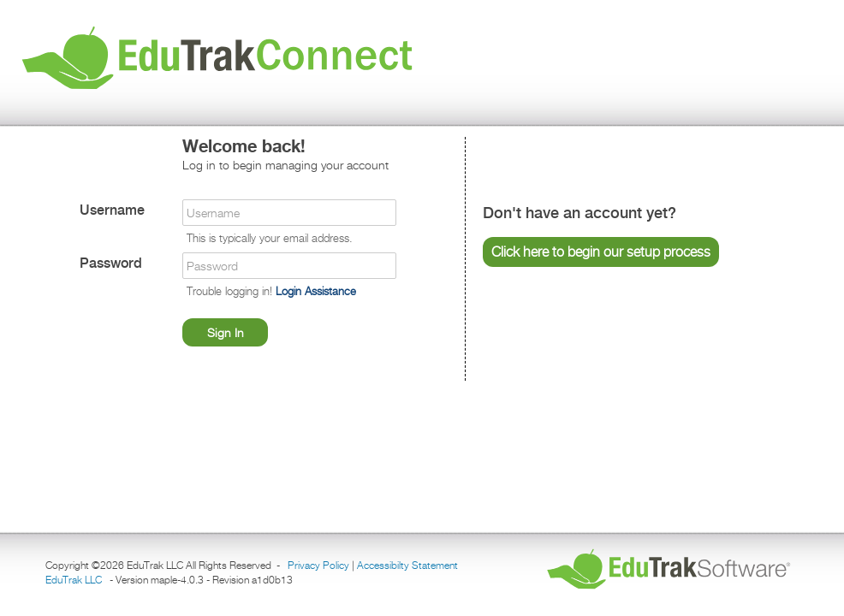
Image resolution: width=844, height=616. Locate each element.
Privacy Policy (318, 565)
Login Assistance (316, 291)
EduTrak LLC (74, 580)
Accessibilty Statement (407, 565)
